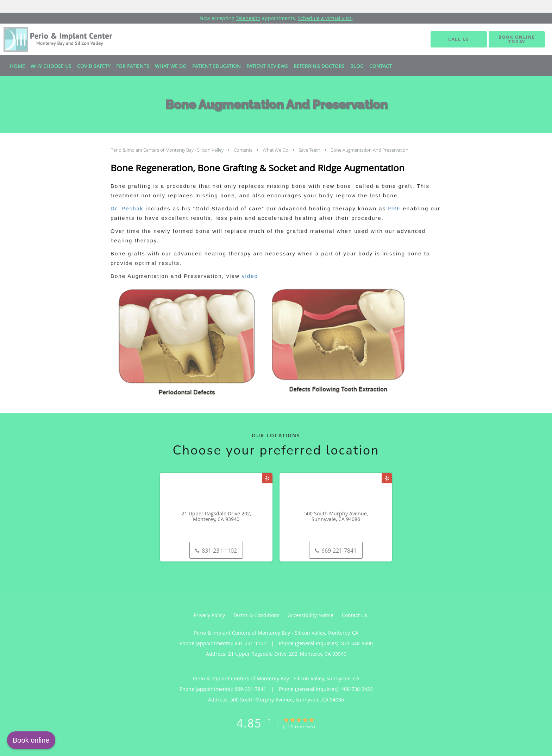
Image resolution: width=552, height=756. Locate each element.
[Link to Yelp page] (267, 478)
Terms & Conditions (256, 615)
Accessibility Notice (311, 615)
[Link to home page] (52, 39)
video (250, 276)
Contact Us (355, 615)
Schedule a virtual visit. (325, 18)
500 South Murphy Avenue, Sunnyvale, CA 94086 (336, 517)
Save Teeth (310, 150)
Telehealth (248, 18)
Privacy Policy (209, 615)
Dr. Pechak (127, 208)
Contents (244, 150)
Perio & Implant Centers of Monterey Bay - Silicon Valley (168, 150)
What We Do (276, 150)
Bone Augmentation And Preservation (369, 150)
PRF (394, 208)
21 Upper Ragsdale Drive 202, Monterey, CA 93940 (216, 517)
